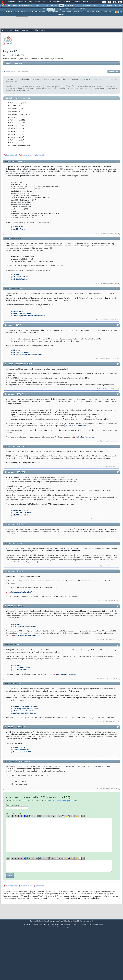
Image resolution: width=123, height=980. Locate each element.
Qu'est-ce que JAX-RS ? (17, 126)
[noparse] (54, 816)
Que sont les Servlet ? (16, 109)
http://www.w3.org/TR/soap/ (66, 674)
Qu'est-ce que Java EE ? (17, 103)
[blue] (24, 816)
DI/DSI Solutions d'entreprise (23, 6)
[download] (80, 816)
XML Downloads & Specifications (24, 711)
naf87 (117, 538)
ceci (27, 91)
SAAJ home (17, 665)
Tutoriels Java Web (53, 12)
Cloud (37, 6)
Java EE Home (18, 227)
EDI (77, 6)
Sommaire (9, 98)
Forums (11, 2)
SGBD (95, 6)
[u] (19, 816)
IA (42, 6)
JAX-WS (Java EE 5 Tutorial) (22, 513)
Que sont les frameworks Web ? (20, 146)
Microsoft (54, 6)
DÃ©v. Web (69, 6)
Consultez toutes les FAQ (14, 55)
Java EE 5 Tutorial (19, 229)
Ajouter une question (14, 63)
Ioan (118, 441)
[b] (12, 816)
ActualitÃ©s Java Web (12, 12)
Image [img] (8, 816)
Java (61, 6)
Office (102, 6)
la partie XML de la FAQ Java (76, 426)
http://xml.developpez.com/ (85, 437)
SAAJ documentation (20, 670)
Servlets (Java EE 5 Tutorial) (22, 313)
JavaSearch (62, 14)
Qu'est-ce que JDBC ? (16, 129)
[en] (60, 816)
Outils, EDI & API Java (104, 12)
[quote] (34, 816)
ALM (47, 6)
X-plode (117, 519)
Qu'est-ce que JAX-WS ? (17, 123)
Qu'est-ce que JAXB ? (16, 134)
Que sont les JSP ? (15, 112)
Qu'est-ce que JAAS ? (16, 132)
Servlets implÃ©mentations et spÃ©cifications (29, 316)
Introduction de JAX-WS (21, 511)
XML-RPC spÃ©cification (21, 515)
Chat (45, 2)
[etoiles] (83, 816)
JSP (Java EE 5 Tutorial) (21, 352)
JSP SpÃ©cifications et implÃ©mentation (27, 355)
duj (118, 601)
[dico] (63, 816)
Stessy (117, 233)
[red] (22, 816)
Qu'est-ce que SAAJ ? (16, 137)
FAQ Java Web (40, 12)
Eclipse (74, 9)
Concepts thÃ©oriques (21, 750)
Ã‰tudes (76, 2)
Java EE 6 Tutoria (19, 747)
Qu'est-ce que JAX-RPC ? (17, 120)
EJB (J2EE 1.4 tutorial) (20, 277)
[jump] (76, 816)
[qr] (69, 816)
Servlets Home (18, 311)
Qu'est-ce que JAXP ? (16, 117)
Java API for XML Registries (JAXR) (25, 706)
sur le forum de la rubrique (60, 801)
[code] (37, 816)
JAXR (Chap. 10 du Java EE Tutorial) (25, 709)
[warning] (66, 816)
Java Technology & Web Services (24, 713)
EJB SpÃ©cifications (20, 279)
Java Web (51, 9)
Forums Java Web (27, 12)
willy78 (117, 389)
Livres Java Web (67, 12)
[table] (30, 816)
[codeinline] (40, 816)
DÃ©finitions (40, 30)
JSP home (16, 350)
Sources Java (90, 12)
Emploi (67, 2)
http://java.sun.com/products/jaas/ (20, 592)
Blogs (37, 2)
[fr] (57, 816)
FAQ (31, 2)
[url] (27, 816)
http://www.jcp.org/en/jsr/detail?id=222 (28, 635)
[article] (73, 816)
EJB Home (16, 275)
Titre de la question (17, 807)
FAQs (17, 30)
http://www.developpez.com (92, 79)
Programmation (86, 6)
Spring (59, 9)
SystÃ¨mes (118, 6)
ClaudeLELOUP (109, 519)
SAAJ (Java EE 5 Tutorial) (22, 668)
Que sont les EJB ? (15, 106)
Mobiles (109, 6)
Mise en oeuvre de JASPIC (22, 752)
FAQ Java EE (27, 30)
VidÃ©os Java (79, 12)
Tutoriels (22, 2)
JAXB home (17, 624)
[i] (16, 816)
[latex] (44, 816)
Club (93, 2)
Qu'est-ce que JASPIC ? (17, 143)
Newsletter (55, 2)
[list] (47, 816)
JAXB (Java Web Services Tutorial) (25, 627)
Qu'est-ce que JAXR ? (16, 140)
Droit (86, 2)
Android (66, 9)
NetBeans (82, 9)
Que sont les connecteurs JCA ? (20, 115)
